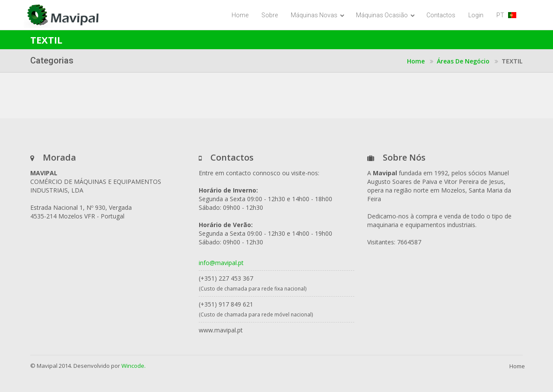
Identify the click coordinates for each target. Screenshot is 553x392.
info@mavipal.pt (221, 263)
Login (476, 15)
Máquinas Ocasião (385, 15)
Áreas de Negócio (463, 61)
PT (506, 15)
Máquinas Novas (318, 15)
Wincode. (133, 366)
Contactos (441, 15)
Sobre (270, 15)
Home (240, 15)
